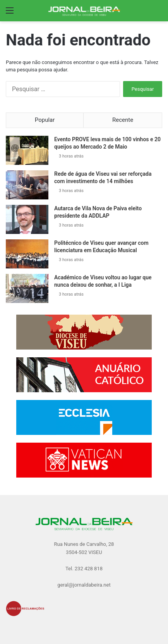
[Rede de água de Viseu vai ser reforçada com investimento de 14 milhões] (27, 185)
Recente (123, 120)
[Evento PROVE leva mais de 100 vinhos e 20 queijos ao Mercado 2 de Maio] (27, 150)
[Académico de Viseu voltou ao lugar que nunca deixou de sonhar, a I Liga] (27, 288)
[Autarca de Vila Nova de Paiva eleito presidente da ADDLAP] (27, 219)
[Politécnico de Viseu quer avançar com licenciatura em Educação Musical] (27, 254)
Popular (45, 120)
